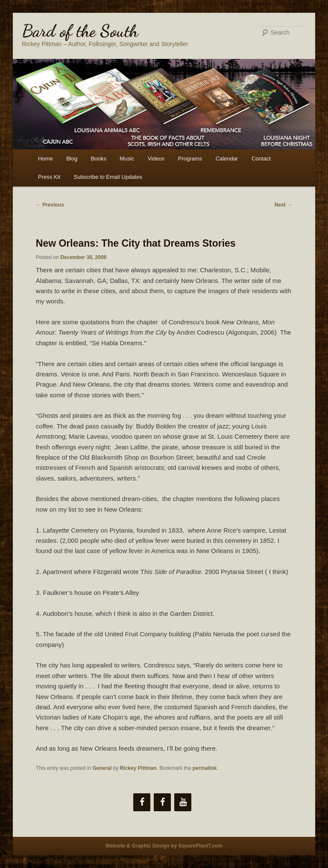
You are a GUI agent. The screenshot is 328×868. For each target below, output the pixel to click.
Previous (50, 205)
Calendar (227, 159)
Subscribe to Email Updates (108, 177)
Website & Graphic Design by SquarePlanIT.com (164, 846)
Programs (190, 159)
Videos (156, 159)
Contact (261, 159)
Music (127, 159)
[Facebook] (142, 802)
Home (45, 159)
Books (99, 159)
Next (283, 205)
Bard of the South (80, 31)
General (102, 768)
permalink (205, 768)
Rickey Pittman (138, 768)
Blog (72, 159)
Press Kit (49, 177)
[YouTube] (183, 802)
